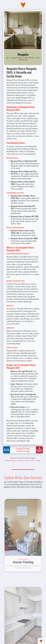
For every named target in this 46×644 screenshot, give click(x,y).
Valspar (38, 460)
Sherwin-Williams (11, 460)
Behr (33, 460)
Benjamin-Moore (24, 460)
